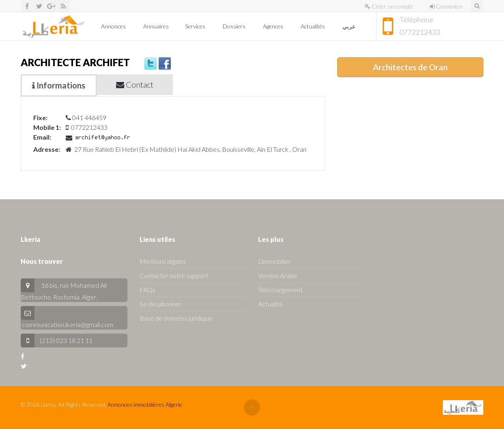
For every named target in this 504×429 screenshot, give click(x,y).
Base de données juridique (176, 318)
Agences (274, 26)
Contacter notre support (174, 275)
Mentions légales (163, 261)
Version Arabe (278, 275)
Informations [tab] (59, 85)
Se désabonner (160, 304)
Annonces (114, 26)
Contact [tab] (135, 84)
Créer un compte (389, 6)
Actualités (313, 26)
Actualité (270, 304)
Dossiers (235, 26)
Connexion (446, 6)
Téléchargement (280, 290)
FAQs (148, 290)
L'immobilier (275, 261)
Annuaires (156, 26)
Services (196, 26)
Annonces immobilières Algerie (145, 404)
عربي (350, 26)
